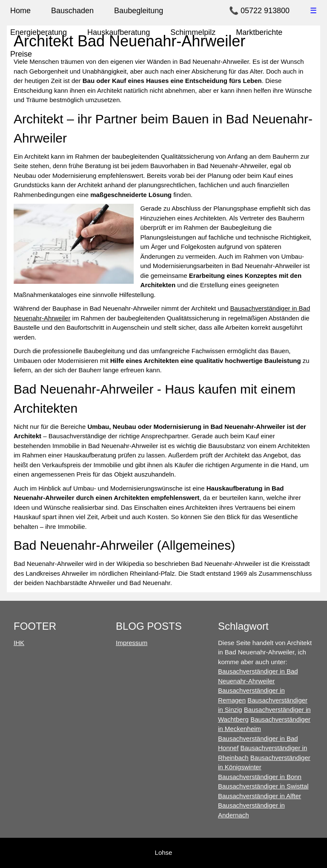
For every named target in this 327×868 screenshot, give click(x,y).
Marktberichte (259, 32)
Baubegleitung (139, 11)
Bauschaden (72, 11)
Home (20, 11)
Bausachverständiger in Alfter (260, 796)
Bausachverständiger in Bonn (260, 777)
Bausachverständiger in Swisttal (263, 786)
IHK (19, 643)
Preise (21, 54)
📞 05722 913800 (259, 11)
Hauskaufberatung (119, 32)
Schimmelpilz (193, 32)
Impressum (132, 643)
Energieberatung (39, 32)
